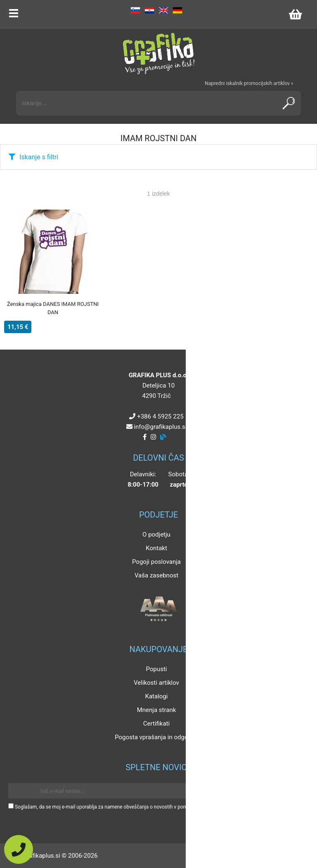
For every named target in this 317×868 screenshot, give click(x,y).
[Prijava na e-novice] (297, 791)
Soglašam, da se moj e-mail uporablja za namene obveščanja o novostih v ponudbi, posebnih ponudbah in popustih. (141, 807)
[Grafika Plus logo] (158, 54)
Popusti (157, 669)
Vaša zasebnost (156, 575)
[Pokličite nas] (19, 849)
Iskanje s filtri (39, 157)
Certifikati (156, 724)
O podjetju (156, 535)
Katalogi (157, 696)
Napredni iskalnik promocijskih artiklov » (249, 83)
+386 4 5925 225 (160, 416)
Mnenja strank (157, 710)
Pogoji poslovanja (156, 562)
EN (163, 10)
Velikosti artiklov (156, 683)
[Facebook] (145, 437)
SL (135, 10)
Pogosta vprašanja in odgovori (156, 737)
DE (177, 10)
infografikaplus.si (160, 427)
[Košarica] (295, 14)
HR (149, 10)
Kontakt (156, 548)
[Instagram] (153, 437)
